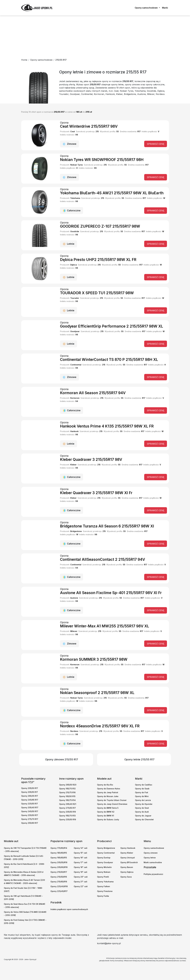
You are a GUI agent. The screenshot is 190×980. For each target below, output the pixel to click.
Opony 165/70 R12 (67, 789)
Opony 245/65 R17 (30, 800)
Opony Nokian (104, 872)
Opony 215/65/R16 (59, 882)
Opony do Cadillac (144, 785)
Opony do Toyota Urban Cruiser (112, 800)
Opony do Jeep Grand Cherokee (112, 804)
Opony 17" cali (80, 862)
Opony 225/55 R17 (29, 804)
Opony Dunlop (104, 858)
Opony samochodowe (154, 848)
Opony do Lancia (143, 800)
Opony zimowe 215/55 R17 (62, 759)
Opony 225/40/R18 (59, 886)
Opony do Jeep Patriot (108, 792)
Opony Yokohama (105, 882)
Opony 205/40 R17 (30, 807)
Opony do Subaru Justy (108, 819)
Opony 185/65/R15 (59, 853)
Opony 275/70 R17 (30, 819)
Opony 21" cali (80, 882)
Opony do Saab (142, 789)
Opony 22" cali (81, 886)
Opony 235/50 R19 (68, 819)
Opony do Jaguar (143, 816)
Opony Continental (106, 853)
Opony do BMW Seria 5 (108, 808)
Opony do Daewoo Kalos (109, 789)
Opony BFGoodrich (129, 862)
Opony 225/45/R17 (59, 891)
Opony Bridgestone (106, 848)
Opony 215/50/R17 (59, 872)
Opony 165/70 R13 (67, 816)
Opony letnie (150, 858)
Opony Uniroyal (128, 858)
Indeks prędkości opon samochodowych (69, 909)
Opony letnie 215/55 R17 (139, 759)
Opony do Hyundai (144, 804)
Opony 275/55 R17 (67, 808)
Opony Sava (126, 877)
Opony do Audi (142, 812)
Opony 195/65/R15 (59, 858)
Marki (165, 8)
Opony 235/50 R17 (30, 815)
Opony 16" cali (80, 858)
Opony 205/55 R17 (29, 792)
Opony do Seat (142, 808)
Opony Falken (104, 886)
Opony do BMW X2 (106, 812)
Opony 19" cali (80, 872)
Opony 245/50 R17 (30, 811)
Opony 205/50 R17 (30, 788)
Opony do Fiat (142, 792)
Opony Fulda (103, 896)
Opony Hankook (128, 848)
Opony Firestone (105, 891)
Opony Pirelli (103, 877)
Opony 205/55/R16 (59, 862)
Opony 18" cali (80, 867)
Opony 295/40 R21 (68, 804)
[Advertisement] (95, 36)
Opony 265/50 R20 (68, 785)
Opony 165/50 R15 (67, 796)
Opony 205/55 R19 (67, 812)
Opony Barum (127, 867)
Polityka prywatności (153, 874)
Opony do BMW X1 (106, 816)
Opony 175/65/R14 (59, 848)
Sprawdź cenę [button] (156, 144)
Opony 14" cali (81, 848)
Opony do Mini (142, 796)
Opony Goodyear (105, 862)
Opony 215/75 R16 (67, 792)
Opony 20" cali (81, 877)
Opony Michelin (104, 867)
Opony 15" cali (80, 853)
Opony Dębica (127, 872)
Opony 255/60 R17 (30, 823)
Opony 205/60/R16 (59, 867)
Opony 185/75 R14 (67, 800)
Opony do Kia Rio (105, 785)
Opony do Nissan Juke (108, 796)
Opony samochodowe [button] (146, 8)
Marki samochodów (153, 862)
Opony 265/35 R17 (30, 796)
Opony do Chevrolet (144, 819)
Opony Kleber (127, 853)
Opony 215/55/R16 (59, 877)
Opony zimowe (151, 853)
